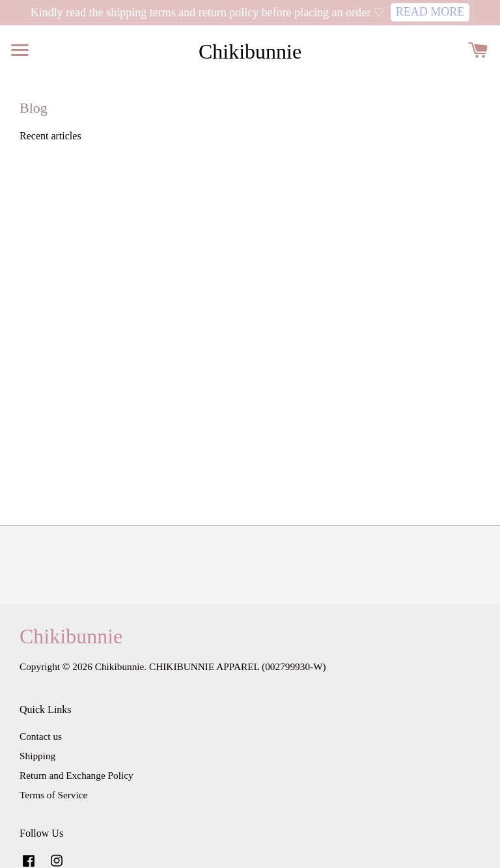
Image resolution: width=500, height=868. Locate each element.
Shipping (37, 756)
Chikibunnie (250, 51)
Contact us (41, 736)
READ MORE (430, 12)
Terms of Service (53, 795)
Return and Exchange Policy (76, 775)
